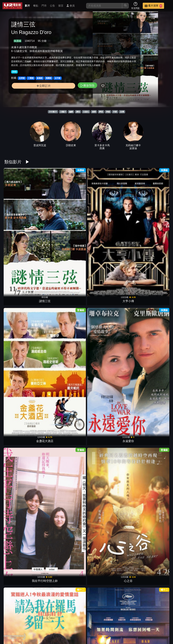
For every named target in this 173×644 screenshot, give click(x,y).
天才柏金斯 (157, 258)
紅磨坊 (16, 357)
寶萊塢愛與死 (129, 357)
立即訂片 (30, 97)
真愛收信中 (157, 555)
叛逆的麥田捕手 (129, 505)
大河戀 (129, 406)
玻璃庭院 (101, 604)
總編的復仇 (157, 456)
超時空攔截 (44, 307)
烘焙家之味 (16, 505)
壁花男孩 (72, 307)
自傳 (122, 112)
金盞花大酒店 (72, 208)
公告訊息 (134, 625)
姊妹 (101, 307)
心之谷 (157, 208)
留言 (61, 6)
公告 (52, 6)
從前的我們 (16, 555)
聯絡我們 (150, 625)
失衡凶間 (72, 456)
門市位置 (119, 625)
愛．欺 (157, 505)
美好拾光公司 (44, 258)
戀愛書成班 (157, 307)
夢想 (101, 112)
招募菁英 (88, 632)
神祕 (108, 112)
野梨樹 (72, 555)
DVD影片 (53, 112)
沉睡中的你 (16, 456)
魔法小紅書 (157, 406)
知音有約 (101, 505)
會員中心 (119, 632)
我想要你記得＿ (129, 555)
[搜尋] (104, 6)
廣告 (78, 112)
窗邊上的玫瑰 (16, 307)
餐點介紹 (103, 625)
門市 (44, 6)
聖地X (101, 456)
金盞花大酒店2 (16, 406)
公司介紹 (103, 632)
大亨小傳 (44, 208)
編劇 (71, 112)
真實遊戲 (101, 258)
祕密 (94, 112)
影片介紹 (88, 625)
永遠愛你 (101, 208)
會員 (71, 6)
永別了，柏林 (72, 406)
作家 (115, 112)
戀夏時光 (72, 505)
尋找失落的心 (72, 604)
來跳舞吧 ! (157, 357)
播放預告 (61, 97)
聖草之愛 (101, 555)
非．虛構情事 (72, 258)
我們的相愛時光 (44, 357)
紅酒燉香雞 (44, 406)
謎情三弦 (16, 208)
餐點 (36, 6)
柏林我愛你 (72, 357)
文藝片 (63, 112)
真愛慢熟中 (101, 357)
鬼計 (129, 456)
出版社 (86, 112)
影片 (27, 6)
